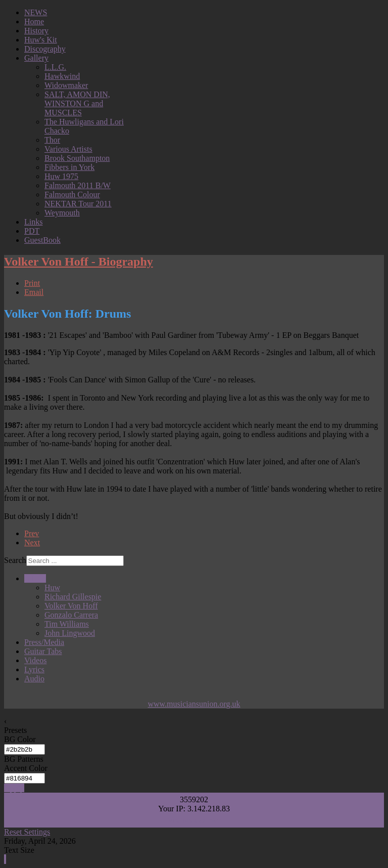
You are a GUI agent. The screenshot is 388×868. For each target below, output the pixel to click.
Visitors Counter (194, 820)
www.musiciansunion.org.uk (194, 704)
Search (15, 560)
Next (32, 542)
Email (34, 292)
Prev (32, 533)
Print (32, 283)
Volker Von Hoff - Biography (79, 262)
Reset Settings (27, 832)
